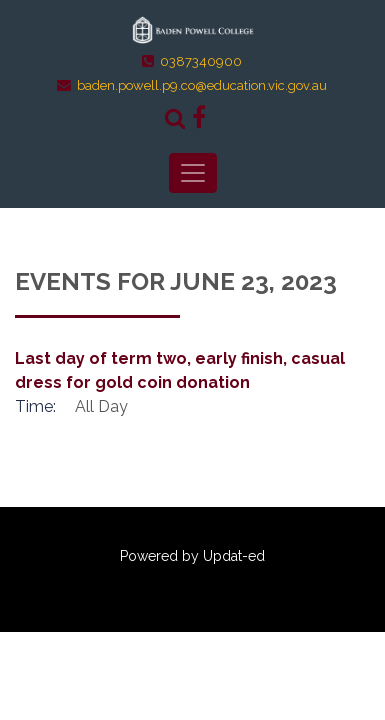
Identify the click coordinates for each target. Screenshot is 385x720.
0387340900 (201, 61)
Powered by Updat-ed (192, 556)
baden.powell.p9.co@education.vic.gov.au (202, 85)
